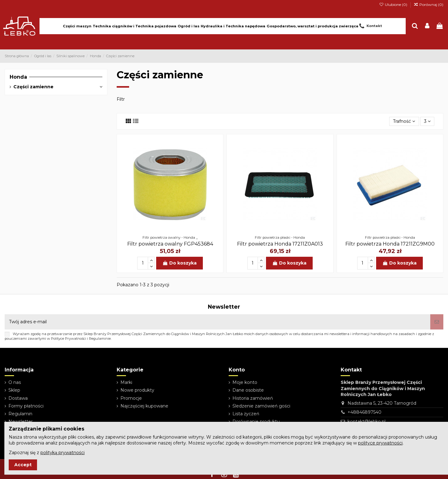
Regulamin (20, 414)
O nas (15, 382)
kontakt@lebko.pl (366, 421)
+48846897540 (364, 412)
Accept (23, 465)
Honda (18, 77)
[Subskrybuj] (437, 322)
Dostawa (18, 398)
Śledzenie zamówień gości (261, 406)
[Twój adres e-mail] (217, 322)
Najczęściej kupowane (144, 406)
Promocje (131, 398)
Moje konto (245, 382)
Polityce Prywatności (69, 339)
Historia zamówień (253, 398)
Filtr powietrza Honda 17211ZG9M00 (390, 244)
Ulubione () (393, 5)
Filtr (121, 99)
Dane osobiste (248, 390)
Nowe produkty (137, 390)
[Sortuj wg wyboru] (404, 121)
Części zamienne (33, 87)
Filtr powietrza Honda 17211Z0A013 (280, 244)
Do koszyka (180, 263)
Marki (126, 382)
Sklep (14, 390)
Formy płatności (26, 406)
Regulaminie (100, 339)
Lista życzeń (246, 414)
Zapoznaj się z (47, 453)
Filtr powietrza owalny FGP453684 (170, 244)
